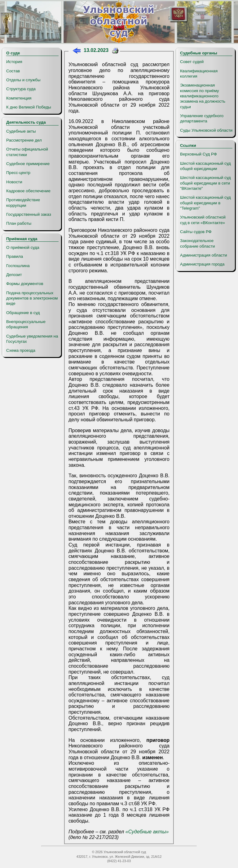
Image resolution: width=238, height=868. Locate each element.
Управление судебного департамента (202, 118)
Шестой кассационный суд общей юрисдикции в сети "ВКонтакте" (205, 183)
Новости (14, 182)
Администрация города (202, 264)
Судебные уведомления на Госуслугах (32, 339)
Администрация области (204, 255)
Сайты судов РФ (196, 232)
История (14, 62)
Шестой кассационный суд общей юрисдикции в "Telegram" (205, 203)
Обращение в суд (23, 313)
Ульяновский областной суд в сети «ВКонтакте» (203, 220)
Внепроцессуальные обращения (26, 324)
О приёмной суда (23, 247)
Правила (15, 256)
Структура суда (21, 89)
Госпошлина (18, 266)
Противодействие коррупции (23, 202)
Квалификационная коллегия (199, 74)
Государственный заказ (29, 214)
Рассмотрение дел (24, 140)
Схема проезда (21, 350)
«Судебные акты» (147, 832)
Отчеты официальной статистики (27, 152)
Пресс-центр (18, 173)
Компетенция (19, 98)
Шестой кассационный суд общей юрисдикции (205, 166)
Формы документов (25, 284)
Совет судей (192, 62)
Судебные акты (21, 131)
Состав (13, 71)
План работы (19, 223)
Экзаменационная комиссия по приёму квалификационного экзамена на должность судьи (203, 96)
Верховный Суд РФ (198, 154)
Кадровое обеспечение (28, 191)
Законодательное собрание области (197, 243)
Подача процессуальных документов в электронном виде (32, 298)
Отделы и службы (23, 80)
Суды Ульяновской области (206, 130)
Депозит (14, 275)
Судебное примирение (28, 164)
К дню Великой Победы (29, 107)
